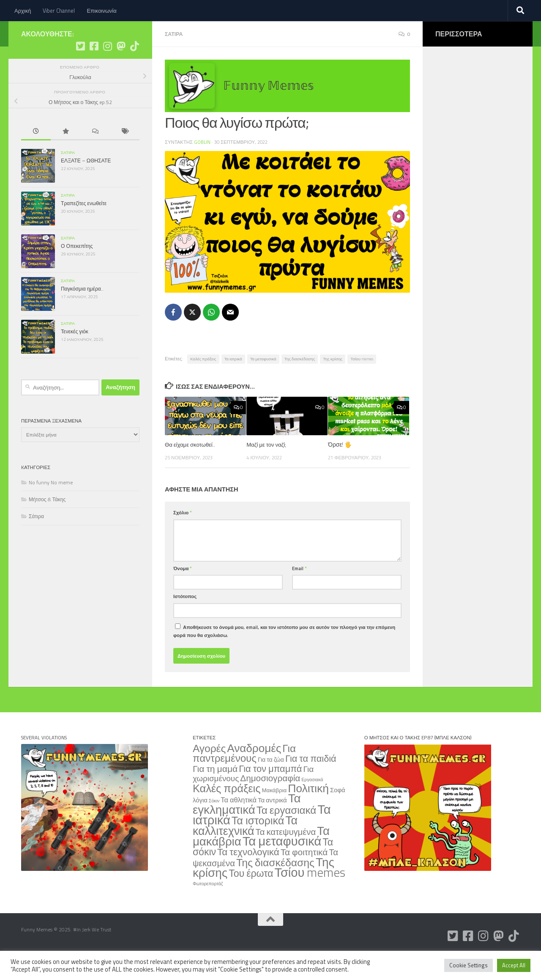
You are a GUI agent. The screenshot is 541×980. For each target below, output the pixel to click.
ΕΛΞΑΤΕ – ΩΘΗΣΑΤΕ (86, 186)
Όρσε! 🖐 (340, 469)
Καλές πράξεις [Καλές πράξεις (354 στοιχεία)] (227, 813)
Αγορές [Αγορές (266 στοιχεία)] (209, 773)
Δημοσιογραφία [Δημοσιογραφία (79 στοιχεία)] (270, 803)
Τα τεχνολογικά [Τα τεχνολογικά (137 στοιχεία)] (248, 876)
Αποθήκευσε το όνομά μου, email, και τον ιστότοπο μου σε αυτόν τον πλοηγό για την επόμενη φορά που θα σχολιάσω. (284, 656)
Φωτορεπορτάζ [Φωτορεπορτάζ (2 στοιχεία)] (208, 908)
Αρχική (23, 11)
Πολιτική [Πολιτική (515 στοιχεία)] (308, 813)
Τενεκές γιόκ (75, 357)
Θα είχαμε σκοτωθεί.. (191, 469)
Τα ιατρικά (233, 383)
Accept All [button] (514, 965)
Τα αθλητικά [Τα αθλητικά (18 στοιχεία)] (239, 824)
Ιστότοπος (185, 621)
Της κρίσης (333, 383)
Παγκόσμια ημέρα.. (82, 314)
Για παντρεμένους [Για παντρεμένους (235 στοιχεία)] (244, 778)
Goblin (203, 167)
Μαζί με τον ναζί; (267, 469)
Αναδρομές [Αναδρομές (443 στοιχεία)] (254, 772)
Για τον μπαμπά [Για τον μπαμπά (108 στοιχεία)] (270, 793)
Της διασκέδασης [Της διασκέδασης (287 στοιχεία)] (275, 887)
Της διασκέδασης (300, 383)
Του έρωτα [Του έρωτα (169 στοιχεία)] (251, 898)
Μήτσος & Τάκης (47, 525)
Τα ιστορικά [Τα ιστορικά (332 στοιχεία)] (258, 845)
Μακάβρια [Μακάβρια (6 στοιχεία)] (274, 815)
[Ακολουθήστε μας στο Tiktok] (134, 71)
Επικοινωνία (101, 11)
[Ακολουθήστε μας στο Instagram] (107, 71)
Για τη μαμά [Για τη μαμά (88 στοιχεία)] (215, 793)
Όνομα (183, 593)
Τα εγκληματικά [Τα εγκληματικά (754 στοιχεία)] (247, 828)
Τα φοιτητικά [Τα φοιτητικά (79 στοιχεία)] (304, 877)
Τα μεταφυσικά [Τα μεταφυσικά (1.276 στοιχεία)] (282, 865)
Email (299, 593)
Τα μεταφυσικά (263, 383)
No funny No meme (51, 508)
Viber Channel (59, 11)
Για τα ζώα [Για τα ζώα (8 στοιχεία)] (271, 784)
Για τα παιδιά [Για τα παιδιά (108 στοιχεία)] (311, 783)
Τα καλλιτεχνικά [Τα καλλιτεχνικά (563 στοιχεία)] (245, 850)
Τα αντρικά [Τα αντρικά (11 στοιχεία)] (272, 825)
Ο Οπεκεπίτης (77, 271)
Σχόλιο (183, 537)
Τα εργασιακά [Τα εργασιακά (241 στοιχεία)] (287, 835)
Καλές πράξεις (203, 383)
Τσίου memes (362, 383)
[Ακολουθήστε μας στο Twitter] (80, 71)
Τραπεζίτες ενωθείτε (84, 229)
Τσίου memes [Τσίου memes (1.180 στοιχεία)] (310, 897)
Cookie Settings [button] (469, 965)
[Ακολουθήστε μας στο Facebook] (94, 71)
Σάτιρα (174, 59)
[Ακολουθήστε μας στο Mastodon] (121, 71)
